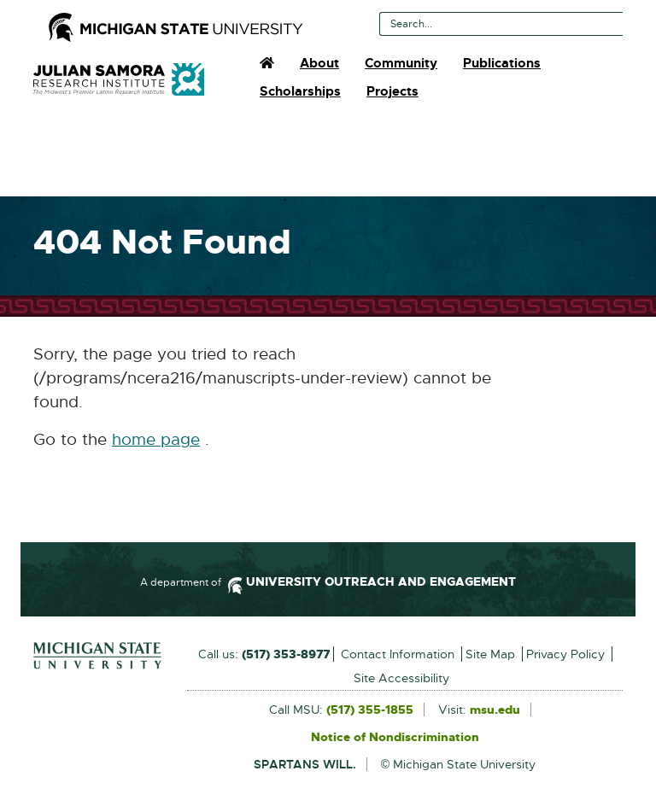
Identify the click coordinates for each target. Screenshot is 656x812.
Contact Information (398, 654)
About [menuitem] (319, 63)
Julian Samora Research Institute (119, 79)
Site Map (490, 654)
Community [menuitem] (401, 63)
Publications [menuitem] (502, 63)
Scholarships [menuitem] (300, 91)
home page (156, 440)
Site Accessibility (401, 678)
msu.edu (495, 710)
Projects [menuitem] (392, 91)
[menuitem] (267, 63)
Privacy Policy (565, 654)
